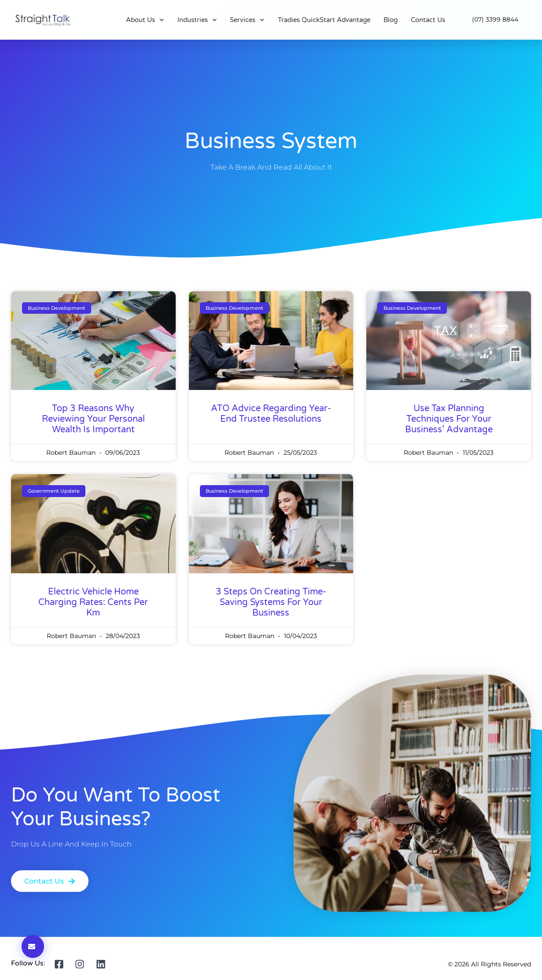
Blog (391, 20)
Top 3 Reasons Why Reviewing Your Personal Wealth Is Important (93, 419)
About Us (145, 20)
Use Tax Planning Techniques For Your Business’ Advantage (449, 419)
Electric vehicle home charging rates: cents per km (93, 602)
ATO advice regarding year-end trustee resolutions (271, 414)
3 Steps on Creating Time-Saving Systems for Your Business (271, 602)
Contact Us (428, 20)
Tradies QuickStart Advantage (324, 20)
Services (247, 20)
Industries (197, 20)
